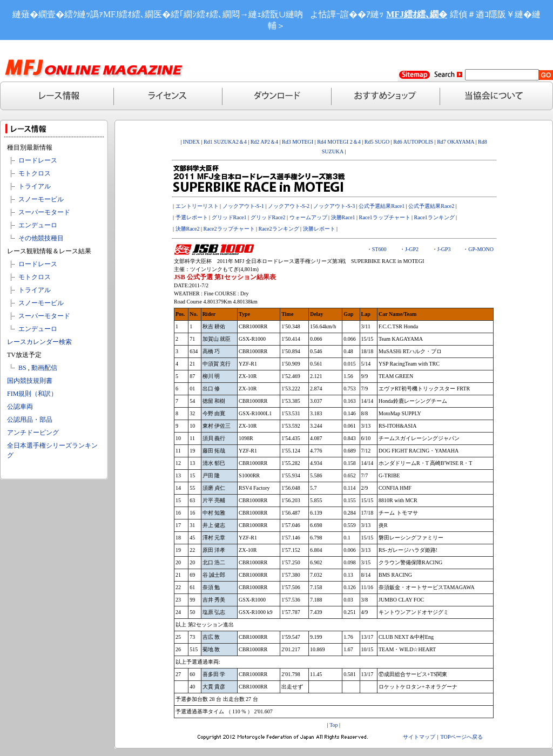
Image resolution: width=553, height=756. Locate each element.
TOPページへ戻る (462, 737)
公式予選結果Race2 (431, 206)
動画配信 (44, 368)
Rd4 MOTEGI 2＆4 (339, 142)
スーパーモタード (44, 212)
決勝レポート (319, 229)
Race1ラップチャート (385, 217)
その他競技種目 (41, 238)
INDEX (191, 142)
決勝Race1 (343, 217)
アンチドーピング (33, 433)
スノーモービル (41, 199)
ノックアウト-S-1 (243, 206)
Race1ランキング (434, 217)
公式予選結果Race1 (382, 206)
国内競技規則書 (30, 381)
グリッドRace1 (229, 217)
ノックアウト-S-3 (334, 206)
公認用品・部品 (30, 420)
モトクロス (35, 173)
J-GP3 (444, 249)
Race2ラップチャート (229, 229)
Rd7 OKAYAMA (456, 142)
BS (22, 368)
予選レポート (192, 217)
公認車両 (20, 407)
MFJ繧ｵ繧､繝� (417, 14)
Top (333, 725)
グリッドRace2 (268, 217)
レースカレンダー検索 (39, 342)
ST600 (379, 249)
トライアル (35, 186)
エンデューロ (38, 225)
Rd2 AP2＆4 (264, 142)
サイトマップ (419, 737)
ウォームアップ (308, 217)
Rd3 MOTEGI (298, 142)
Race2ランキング (279, 229)
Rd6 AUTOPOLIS (413, 142)
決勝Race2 (188, 229)
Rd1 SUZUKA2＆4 (225, 142)
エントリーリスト (197, 206)
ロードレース (38, 160)
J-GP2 (412, 249)
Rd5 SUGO (378, 142)
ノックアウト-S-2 (289, 206)
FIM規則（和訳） (32, 394)
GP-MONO (481, 249)
